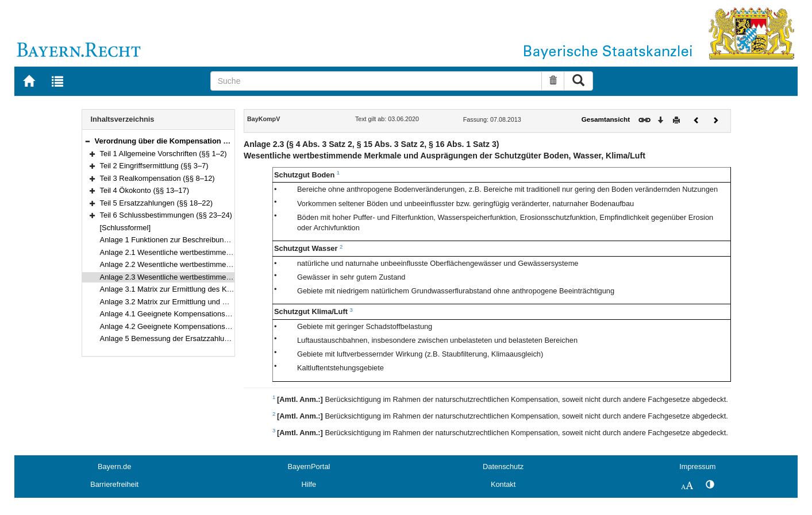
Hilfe (309, 484)
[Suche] (376, 81)
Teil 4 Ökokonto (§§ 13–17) (145, 190)
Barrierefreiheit (114, 484)
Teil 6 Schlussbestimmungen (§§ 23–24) (166, 215)
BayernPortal (309, 466)
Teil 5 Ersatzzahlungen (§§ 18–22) (157, 203)
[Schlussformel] (126, 228)
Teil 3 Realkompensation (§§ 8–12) (157, 178)
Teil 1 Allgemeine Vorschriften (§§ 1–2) (163, 154)
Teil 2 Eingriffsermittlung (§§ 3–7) (154, 166)
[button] (87, 141)
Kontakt (503, 484)
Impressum (697, 466)
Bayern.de (114, 466)
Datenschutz (503, 466)
